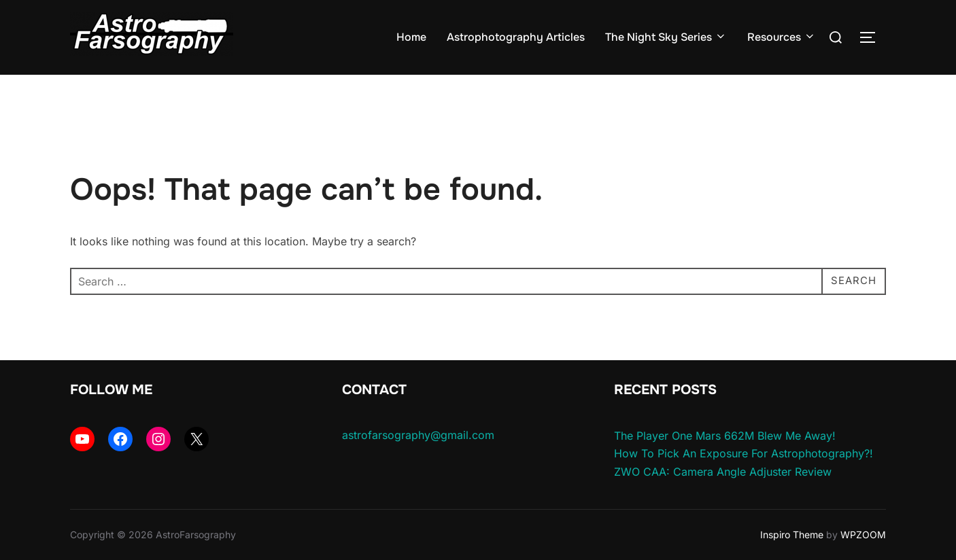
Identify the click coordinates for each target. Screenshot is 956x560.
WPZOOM (863, 535)
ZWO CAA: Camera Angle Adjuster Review (723, 472)
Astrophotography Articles (516, 37)
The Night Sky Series (666, 37)
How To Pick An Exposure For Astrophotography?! (744, 453)
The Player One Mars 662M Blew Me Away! (725, 436)
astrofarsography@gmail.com (418, 435)
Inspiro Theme (792, 535)
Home (411, 37)
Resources (782, 37)
